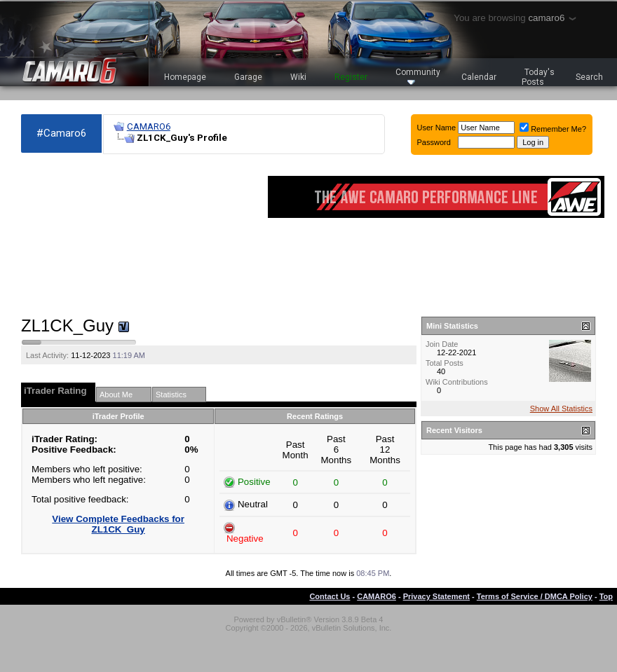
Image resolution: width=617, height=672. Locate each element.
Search (589, 77)
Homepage (185, 77)
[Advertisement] (98, 235)
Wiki (298, 77)
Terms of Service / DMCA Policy (535, 596)
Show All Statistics (561, 409)
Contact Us (330, 596)
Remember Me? (553, 129)
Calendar (479, 77)
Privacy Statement (436, 596)
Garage (248, 77)
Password (434, 142)
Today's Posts (538, 77)
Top (606, 596)
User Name (437, 128)
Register (351, 77)
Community (418, 76)
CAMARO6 (149, 126)
